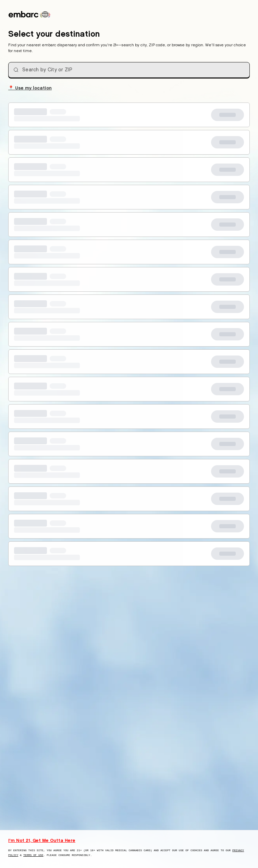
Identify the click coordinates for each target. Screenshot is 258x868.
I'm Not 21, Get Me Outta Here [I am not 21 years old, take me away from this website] (42, 840)
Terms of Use (33, 855)
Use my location (30, 87)
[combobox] (129, 70)
